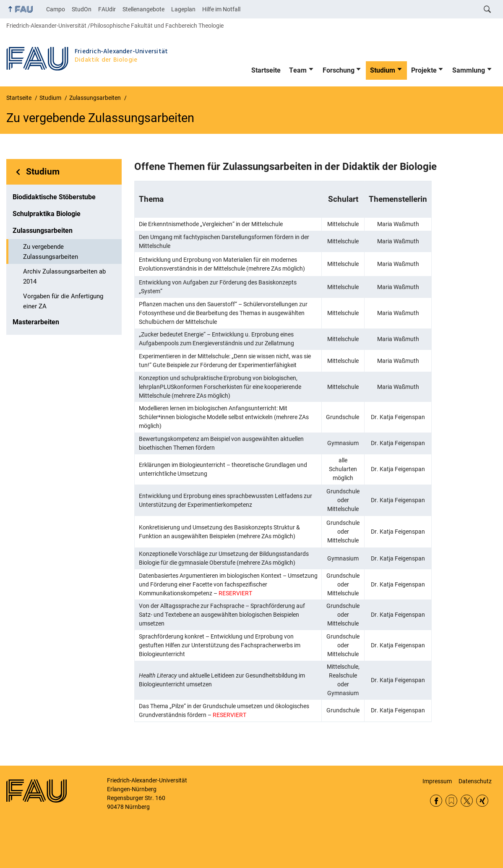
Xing (482, 801)
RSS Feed (452, 801)
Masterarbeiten (36, 322)
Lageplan (183, 9)
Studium (383, 70)
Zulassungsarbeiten (43, 231)
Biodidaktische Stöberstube (54, 197)
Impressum (437, 781)
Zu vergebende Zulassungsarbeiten (51, 252)
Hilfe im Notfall (221, 9)
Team (298, 70)
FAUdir (107, 9)
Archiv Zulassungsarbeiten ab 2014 (64, 276)
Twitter (467, 801)
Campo (56, 9)
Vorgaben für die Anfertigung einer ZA (63, 301)
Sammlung (469, 70)
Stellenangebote (143, 9)
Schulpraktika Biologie (47, 214)
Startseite (266, 70)
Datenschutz (475, 781)
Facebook (436, 801)
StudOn (82, 9)
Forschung (339, 70)
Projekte (424, 70)
